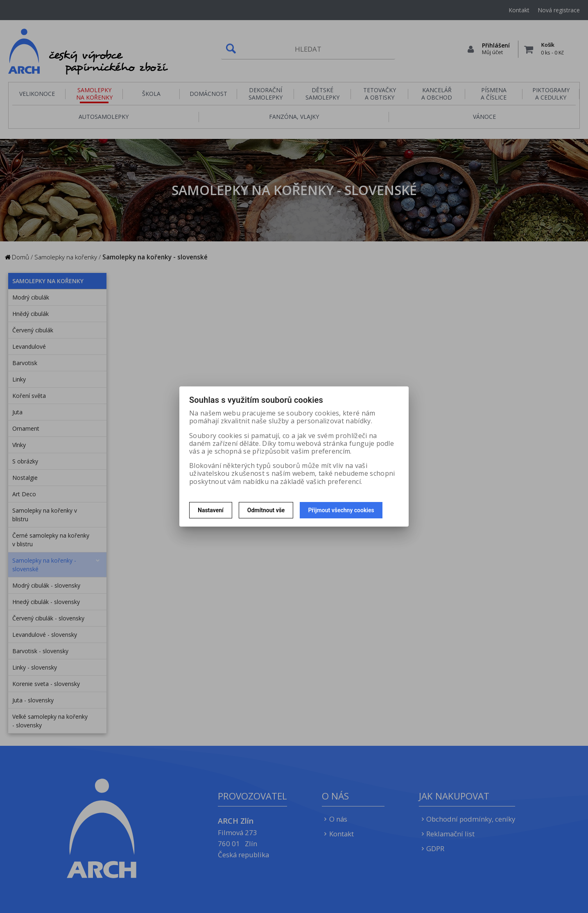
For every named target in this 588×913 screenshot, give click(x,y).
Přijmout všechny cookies (341, 510)
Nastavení (211, 510)
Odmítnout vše (266, 510)
